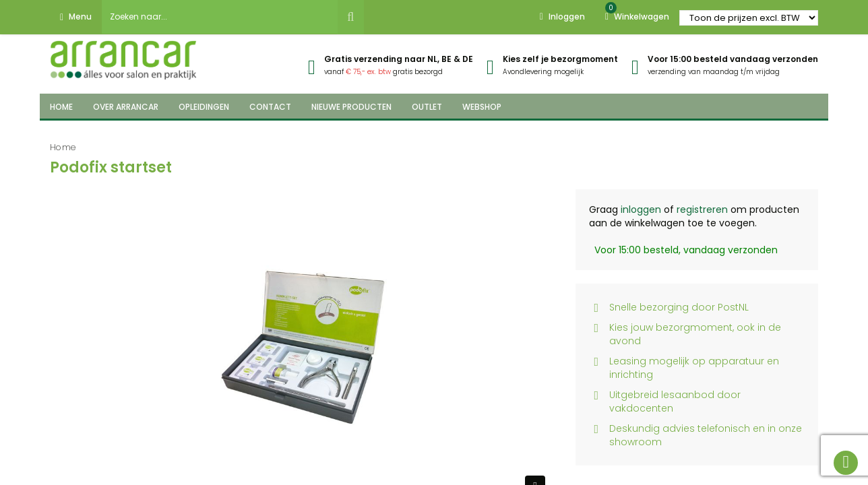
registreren (702, 209)
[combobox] (220, 17)
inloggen (641, 209)
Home (63, 147)
